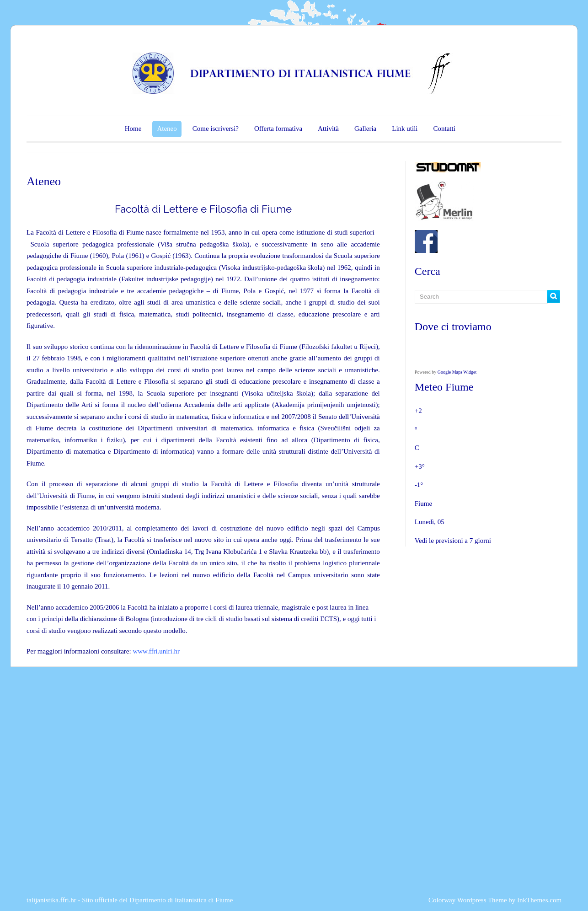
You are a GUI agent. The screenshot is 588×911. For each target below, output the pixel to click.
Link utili (405, 129)
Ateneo (167, 129)
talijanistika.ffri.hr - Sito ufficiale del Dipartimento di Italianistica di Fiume (130, 900)
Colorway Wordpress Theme (468, 900)
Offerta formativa (278, 129)
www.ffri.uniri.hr (156, 651)
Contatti (444, 129)
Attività (328, 129)
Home (133, 129)
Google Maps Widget (457, 372)
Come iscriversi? (216, 129)
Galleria (365, 129)
